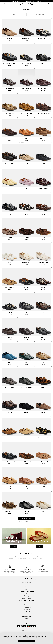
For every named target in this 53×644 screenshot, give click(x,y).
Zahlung (26, 594)
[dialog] (26, 638)
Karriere (26, 614)
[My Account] (48, 4)
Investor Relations (26, 616)
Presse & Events (26, 612)
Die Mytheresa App (26, 607)
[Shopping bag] (51, 4)
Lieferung (26, 596)
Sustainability (26, 609)
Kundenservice (26, 587)
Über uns (26, 605)
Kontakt (26, 589)
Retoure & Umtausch (26, 598)
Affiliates (26, 618)
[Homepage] (26, 4)
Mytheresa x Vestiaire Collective (26, 600)
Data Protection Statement (38, 638)
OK (27, 641)
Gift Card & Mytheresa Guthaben (26, 591)
